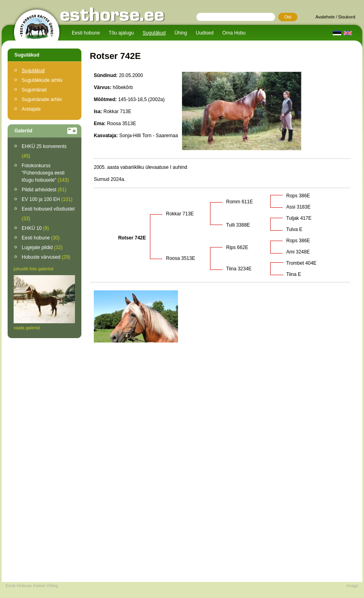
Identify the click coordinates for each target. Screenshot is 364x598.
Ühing (181, 33)
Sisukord (347, 17)
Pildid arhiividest (44, 190)
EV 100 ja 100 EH (47, 199)
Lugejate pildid (42, 247)
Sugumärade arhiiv (42, 99)
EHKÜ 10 (35, 228)
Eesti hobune (86, 33)
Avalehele (325, 17)
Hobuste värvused (46, 257)
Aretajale (31, 109)
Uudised (205, 33)
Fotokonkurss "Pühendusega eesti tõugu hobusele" (45, 173)
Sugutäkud (154, 33)
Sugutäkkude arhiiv (42, 80)
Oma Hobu (234, 33)
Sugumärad (34, 90)
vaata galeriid (27, 328)
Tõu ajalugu (121, 33)
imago (352, 586)
